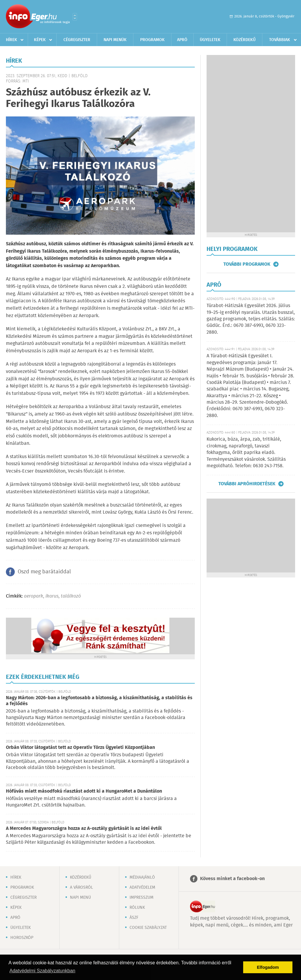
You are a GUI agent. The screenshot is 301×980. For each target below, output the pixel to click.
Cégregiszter (77, 40)
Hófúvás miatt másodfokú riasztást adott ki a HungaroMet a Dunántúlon (84, 791)
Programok (152, 40)
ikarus (52, 596)
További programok (247, 264)
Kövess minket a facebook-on (232, 879)
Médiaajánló (142, 877)
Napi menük (115, 40)
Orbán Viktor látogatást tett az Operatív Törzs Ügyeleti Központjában (80, 748)
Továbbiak (280, 40)
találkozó (71, 596)
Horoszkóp (22, 938)
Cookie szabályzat (148, 928)
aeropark (33, 596)
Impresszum (141, 898)
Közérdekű (244, 40)
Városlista (75, 17)
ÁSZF (134, 918)
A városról (81, 887)
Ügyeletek (210, 40)
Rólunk (137, 908)
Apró (182, 40)
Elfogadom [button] (268, 967)
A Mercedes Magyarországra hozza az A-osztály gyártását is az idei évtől (84, 829)
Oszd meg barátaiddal (44, 572)
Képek (40, 40)
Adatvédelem (142, 887)
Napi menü (80, 898)
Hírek (12, 40)
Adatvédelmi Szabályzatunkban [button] (42, 971)
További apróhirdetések (247, 484)
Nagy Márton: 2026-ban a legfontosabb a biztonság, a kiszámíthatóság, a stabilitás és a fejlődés (99, 701)
